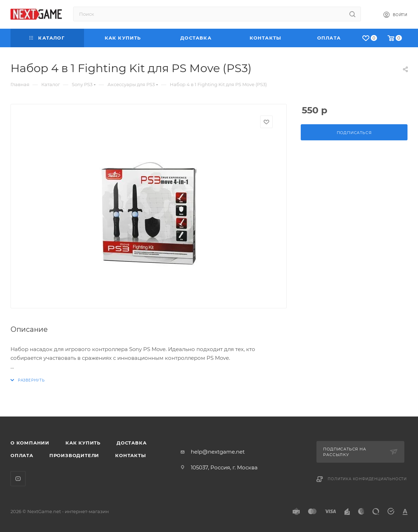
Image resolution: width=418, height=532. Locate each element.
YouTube (18, 479)
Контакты (130, 455)
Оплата (22, 455)
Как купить (83, 443)
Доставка (131, 443)
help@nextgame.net (218, 452)
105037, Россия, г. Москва (224, 467)
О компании (30, 443)
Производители (74, 455)
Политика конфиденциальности (367, 479)
